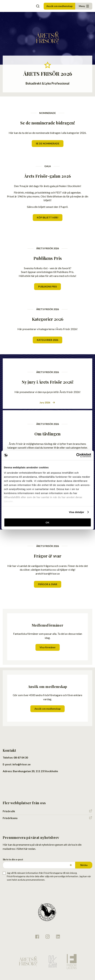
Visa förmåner (48, 647)
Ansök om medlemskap (59, 6)
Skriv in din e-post (13, 859)
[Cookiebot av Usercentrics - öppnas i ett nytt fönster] (76, 455)
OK (47, 522)
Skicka (84, 865)
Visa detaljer (76, 512)
